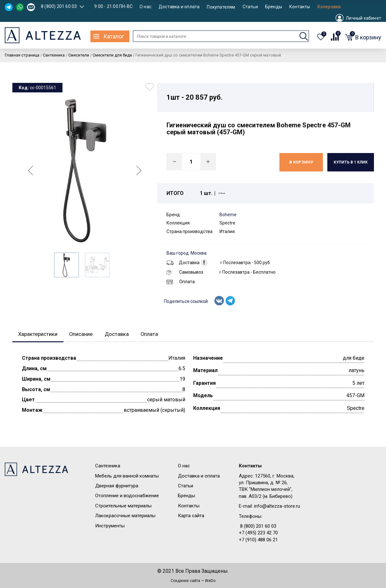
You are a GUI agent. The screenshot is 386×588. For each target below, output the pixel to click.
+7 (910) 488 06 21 (258, 540)
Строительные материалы (123, 506)
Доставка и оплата (179, 7)
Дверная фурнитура (117, 486)
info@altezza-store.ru (277, 507)
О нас (145, 7)
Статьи (250, 7)
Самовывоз (185, 272)
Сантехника (108, 466)
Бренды (274, 7)
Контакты (300, 7)
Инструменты (110, 526)
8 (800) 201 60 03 (59, 6)
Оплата (181, 282)
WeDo (210, 581)
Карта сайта (191, 516)
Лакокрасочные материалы (125, 516)
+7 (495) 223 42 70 (258, 533)
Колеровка (329, 7)
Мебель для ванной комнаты (127, 476)
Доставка (183, 263)
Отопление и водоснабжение (127, 496)
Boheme (228, 215)
